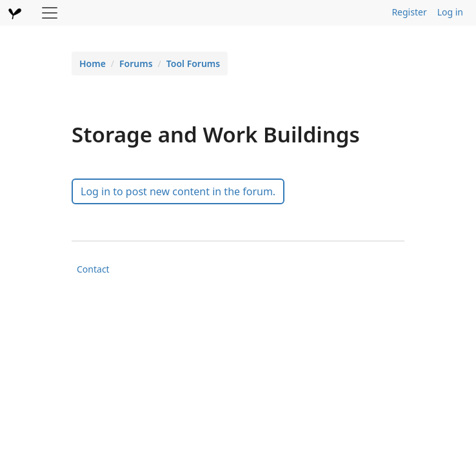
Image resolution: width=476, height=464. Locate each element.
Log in (450, 12)
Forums (136, 63)
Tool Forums (193, 63)
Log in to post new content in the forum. (178, 191)
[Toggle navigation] (50, 13)
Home (93, 63)
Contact (93, 269)
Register (409, 12)
